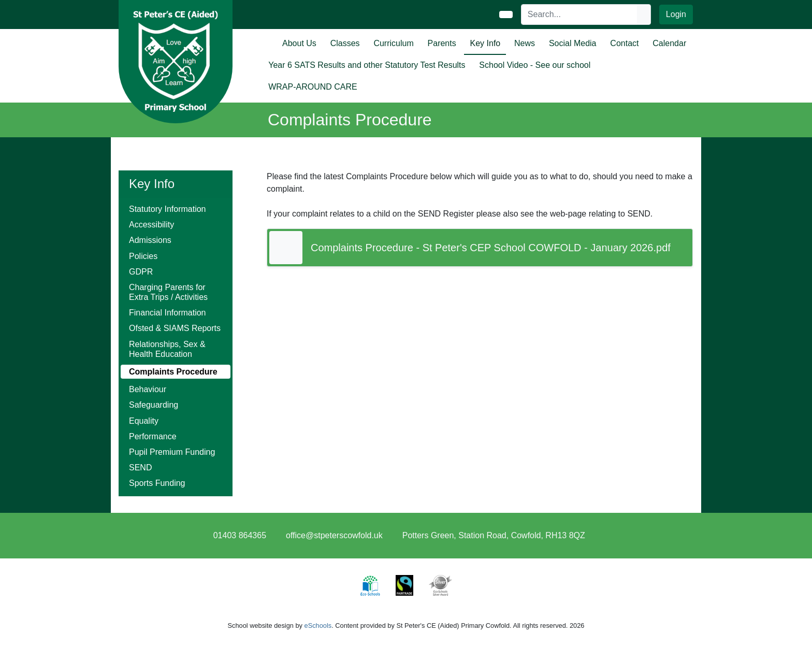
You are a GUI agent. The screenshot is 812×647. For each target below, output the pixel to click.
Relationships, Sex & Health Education (167, 349)
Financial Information (168, 313)
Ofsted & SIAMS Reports (175, 328)
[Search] (579, 15)
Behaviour (148, 389)
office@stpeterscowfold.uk (334, 535)
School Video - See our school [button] (535, 65)
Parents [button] (442, 43)
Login (676, 14)
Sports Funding (157, 483)
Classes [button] (345, 43)
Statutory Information (168, 209)
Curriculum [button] (393, 43)
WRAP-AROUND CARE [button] (313, 87)
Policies (143, 256)
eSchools (318, 626)
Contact (624, 43)
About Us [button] (299, 43)
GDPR (141, 272)
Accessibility (151, 225)
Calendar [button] (669, 43)
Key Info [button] (485, 43)
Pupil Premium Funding (172, 452)
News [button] (525, 43)
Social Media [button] (573, 43)
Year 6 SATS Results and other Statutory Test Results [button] (367, 65)
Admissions (150, 240)
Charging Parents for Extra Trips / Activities (168, 292)
